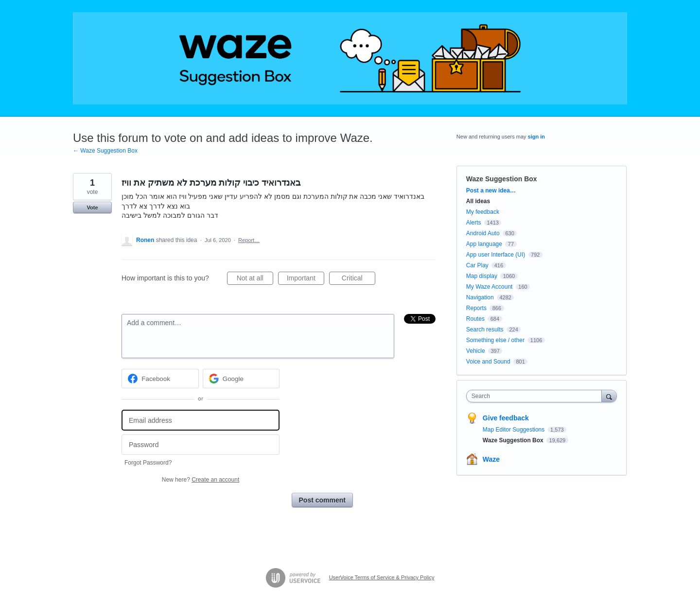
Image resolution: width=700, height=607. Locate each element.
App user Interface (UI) (496, 255)
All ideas (478, 201)
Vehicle (476, 351)
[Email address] (201, 420)
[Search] (609, 396)
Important (306, 279)
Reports (476, 308)
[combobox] (536, 396)
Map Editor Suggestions (515, 430)
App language (484, 244)
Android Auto (483, 233)
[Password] (201, 445)
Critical (359, 279)
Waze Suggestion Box (502, 179)
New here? (201, 480)
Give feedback (506, 418)
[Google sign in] (241, 379)
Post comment (322, 500)
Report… (249, 240)
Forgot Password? (148, 463)
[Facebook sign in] (160, 379)
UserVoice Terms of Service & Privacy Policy (382, 577)
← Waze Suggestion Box (105, 151)
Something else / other (495, 340)
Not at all (255, 279)
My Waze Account (490, 287)
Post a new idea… (491, 191)
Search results (485, 330)
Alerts (474, 223)
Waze (491, 459)
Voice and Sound (488, 362)
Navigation (480, 297)
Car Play (477, 265)
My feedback (483, 212)
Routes (475, 319)
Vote (92, 208)
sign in (536, 137)
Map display (482, 276)
